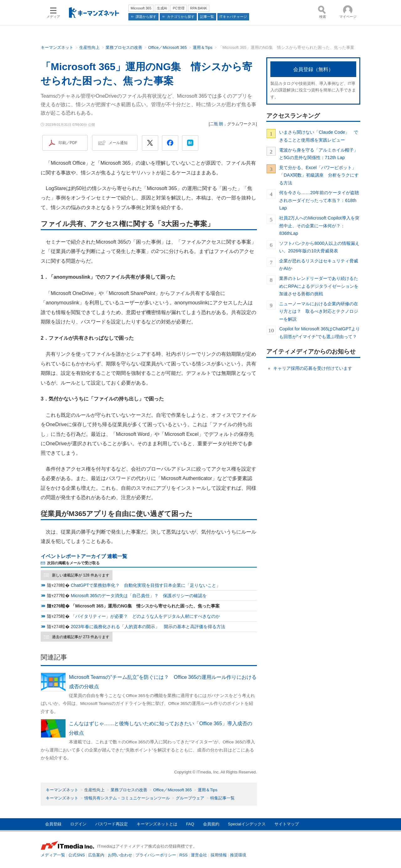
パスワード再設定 (112, 824)
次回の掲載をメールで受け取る (73, 563)
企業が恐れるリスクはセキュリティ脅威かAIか (319, 265)
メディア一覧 (53, 855)
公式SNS (76, 855)
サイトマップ (287, 824)
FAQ (190, 824)
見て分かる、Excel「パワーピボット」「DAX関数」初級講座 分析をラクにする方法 (319, 175)
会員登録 (53, 824)
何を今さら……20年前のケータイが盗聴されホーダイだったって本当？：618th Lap (319, 200)
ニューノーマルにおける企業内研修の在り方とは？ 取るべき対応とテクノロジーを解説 (319, 311)
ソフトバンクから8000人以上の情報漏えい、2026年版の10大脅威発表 (319, 247)
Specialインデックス (247, 824)
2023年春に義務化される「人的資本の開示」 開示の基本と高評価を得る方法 (148, 627)
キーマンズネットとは (157, 824)
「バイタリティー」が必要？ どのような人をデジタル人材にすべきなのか (145, 616)
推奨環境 (238, 855)
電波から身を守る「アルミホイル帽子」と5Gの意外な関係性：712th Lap (319, 154)
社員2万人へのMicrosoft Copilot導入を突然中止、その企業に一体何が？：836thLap (319, 226)
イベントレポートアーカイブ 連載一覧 (84, 556)
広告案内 (96, 855)
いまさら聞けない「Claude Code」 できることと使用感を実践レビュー (319, 136)
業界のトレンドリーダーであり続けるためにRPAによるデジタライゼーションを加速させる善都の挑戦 (319, 286)
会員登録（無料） (313, 69)
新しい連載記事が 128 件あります (81, 575)
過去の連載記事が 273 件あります (81, 637)
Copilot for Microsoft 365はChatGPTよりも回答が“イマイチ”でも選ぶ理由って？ (320, 333)
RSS (184, 855)
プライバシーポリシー (156, 855)
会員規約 (211, 824)
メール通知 (118, 143)
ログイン (78, 824)
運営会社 (199, 855)
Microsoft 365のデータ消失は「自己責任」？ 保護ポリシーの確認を (139, 596)
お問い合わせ (120, 855)
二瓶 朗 (217, 124)
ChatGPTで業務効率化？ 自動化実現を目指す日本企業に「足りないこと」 (146, 585)
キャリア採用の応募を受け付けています (313, 368)
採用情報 (219, 855)
